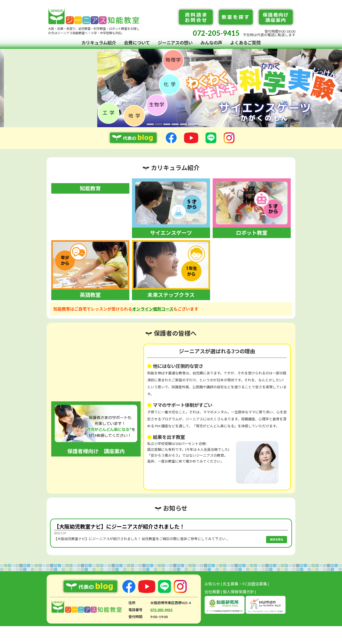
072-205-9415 (216, 33)
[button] (150, 124)
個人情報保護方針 (238, 592)
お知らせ (212, 584)
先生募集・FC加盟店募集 (245, 584)
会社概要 (212, 592)
